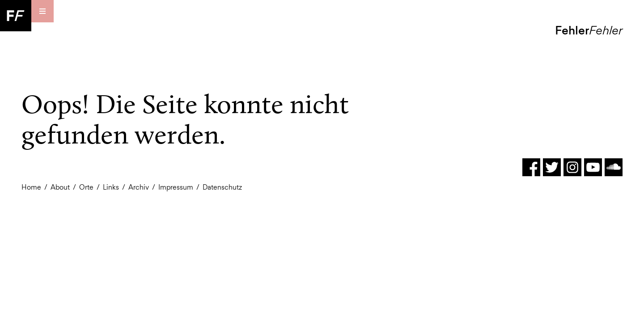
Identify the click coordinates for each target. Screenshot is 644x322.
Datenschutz (222, 187)
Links (111, 187)
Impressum (176, 187)
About (60, 187)
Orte (86, 187)
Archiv (139, 187)
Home (31, 187)
